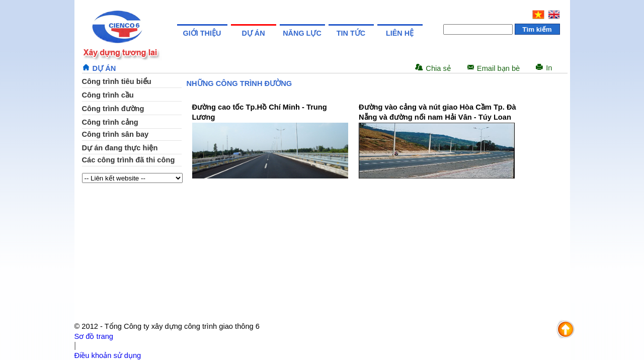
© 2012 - (90, 326)
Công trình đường (113, 109)
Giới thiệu (202, 33)
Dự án (253, 33)
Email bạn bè (498, 68)
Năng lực (302, 33)
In (549, 68)
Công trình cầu (108, 95)
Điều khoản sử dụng (108, 355)
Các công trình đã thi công (129, 160)
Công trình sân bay (115, 134)
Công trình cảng (110, 122)
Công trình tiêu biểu (117, 81)
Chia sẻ (438, 68)
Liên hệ (400, 33)
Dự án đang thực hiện (120, 148)
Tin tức (351, 33)
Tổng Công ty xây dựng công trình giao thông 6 (182, 326)
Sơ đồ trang (94, 336)
